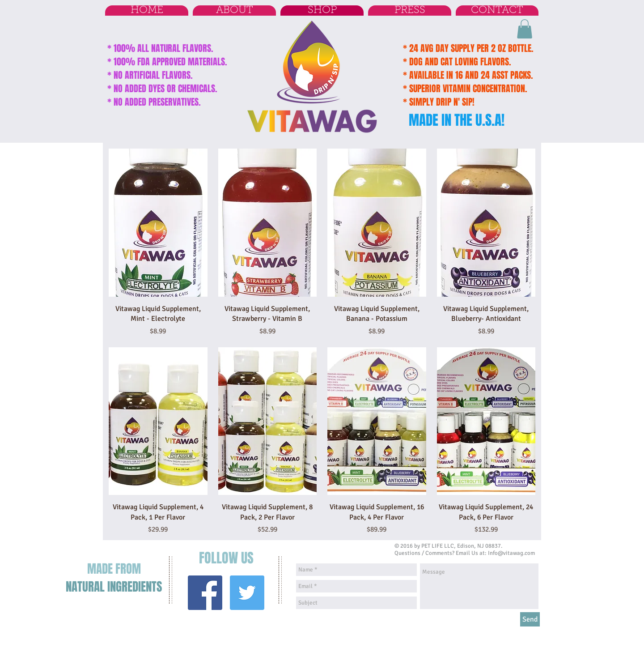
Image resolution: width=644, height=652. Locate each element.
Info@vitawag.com (511, 553)
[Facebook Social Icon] (205, 593)
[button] (525, 29)
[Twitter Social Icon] (247, 593)
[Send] (530, 619)
